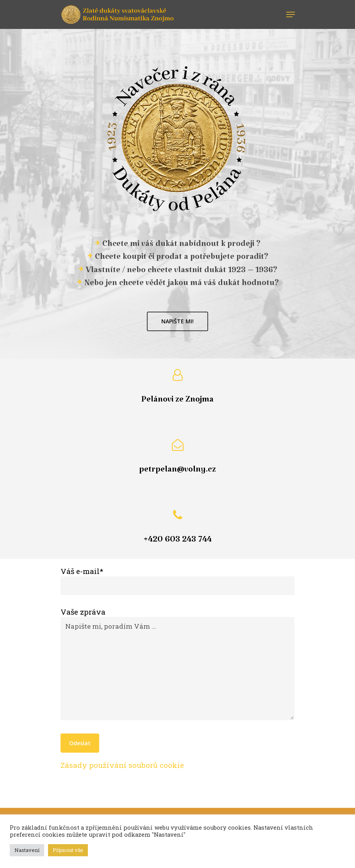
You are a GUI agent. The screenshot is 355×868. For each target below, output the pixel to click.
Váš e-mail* (178, 581)
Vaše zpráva (178, 665)
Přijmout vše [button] (68, 850)
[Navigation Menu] (291, 14)
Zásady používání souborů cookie (122, 765)
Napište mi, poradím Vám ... (178, 669)
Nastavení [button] (27, 850)
